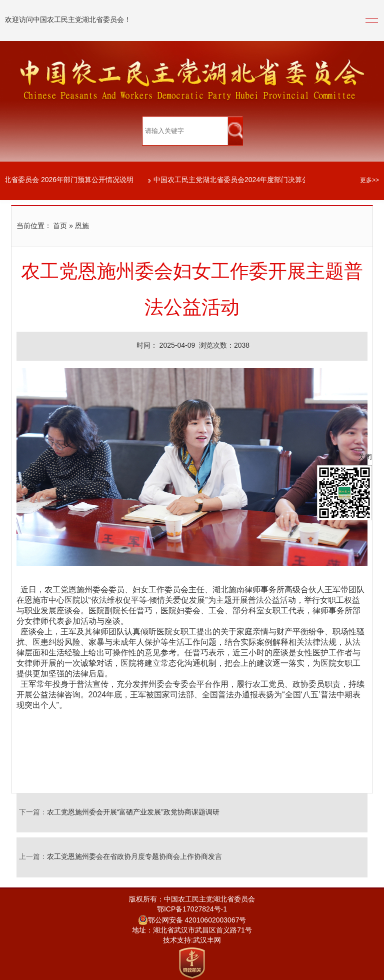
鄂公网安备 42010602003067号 (192, 921)
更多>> (369, 180)
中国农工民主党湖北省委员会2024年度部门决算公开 (236, 180)
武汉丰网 (207, 941)
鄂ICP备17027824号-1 (192, 910)
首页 (60, 226)
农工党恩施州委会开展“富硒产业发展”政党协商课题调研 (133, 813)
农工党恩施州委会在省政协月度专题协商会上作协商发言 (134, 857)
